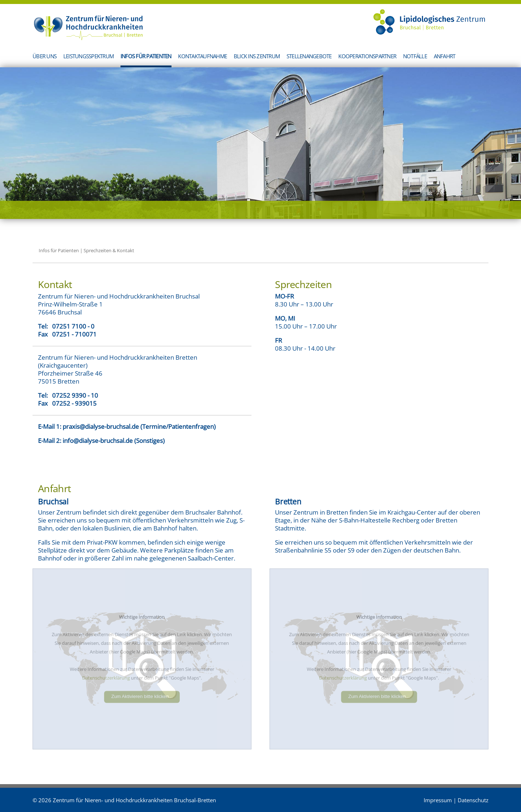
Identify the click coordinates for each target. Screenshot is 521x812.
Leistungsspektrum (88, 56)
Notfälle (415, 56)
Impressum (438, 800)
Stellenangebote (309, 56)
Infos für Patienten (146, 56)
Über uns (45, 56)
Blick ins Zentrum (257, 56)
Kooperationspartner (367, 56)
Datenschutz (473, 800)
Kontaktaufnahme (202, 56)
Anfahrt (445, 56)
